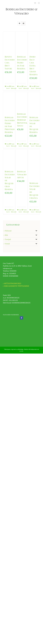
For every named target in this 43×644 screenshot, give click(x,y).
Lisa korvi (8, 87)
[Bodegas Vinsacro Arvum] (21, 159)
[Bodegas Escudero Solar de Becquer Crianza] (34, 165)
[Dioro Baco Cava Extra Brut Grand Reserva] (34, 42)
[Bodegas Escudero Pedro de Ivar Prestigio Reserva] (9, 103)
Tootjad (8, 239)
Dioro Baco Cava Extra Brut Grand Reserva (33, 66)
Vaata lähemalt (12, 87)
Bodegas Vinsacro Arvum (22, 174)
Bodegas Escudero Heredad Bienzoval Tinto (22, 120)
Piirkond (8, 231)
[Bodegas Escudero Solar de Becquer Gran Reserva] (9, 159)
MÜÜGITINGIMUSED (13, 283)
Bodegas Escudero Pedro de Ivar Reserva (22, 63)
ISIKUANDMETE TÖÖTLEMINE (17, 286)
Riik (6, 235)
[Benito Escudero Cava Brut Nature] (9, 42)
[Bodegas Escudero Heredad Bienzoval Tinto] (21, 101)
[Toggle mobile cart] (35, 3)
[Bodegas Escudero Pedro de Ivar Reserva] (21, 42)
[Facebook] (21, 318)
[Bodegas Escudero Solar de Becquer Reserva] (34, 103)
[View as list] (23, 23)
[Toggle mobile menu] (39, 3)
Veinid (7, 244)
